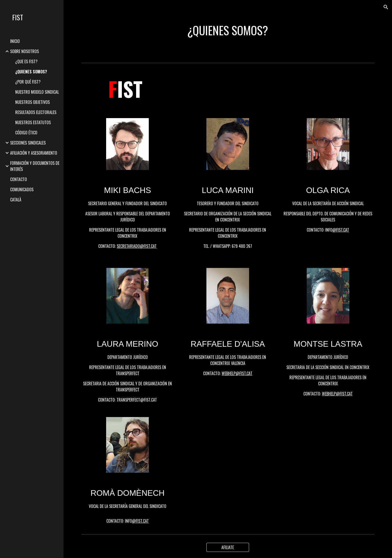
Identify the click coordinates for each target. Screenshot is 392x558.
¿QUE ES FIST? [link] (26, 61)
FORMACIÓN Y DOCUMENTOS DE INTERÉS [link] (35, 166)
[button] (386, 7)
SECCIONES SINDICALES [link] (28, 143)
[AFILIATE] (228, 547)
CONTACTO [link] (19, 179)
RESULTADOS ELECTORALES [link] (36, 112)
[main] (228, 30)
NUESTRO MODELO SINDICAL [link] (37, 92)
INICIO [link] (15, 41)
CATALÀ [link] (16, 200)
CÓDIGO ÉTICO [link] (26, 133)
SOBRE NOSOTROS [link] (24, 51)
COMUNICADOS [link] (22, 189)
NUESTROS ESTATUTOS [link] (33, 122)
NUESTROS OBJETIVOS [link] (32, 102)
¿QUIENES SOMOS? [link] (31, 72)
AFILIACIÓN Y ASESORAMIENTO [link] (34, 153)
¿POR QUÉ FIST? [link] (28, 82)
